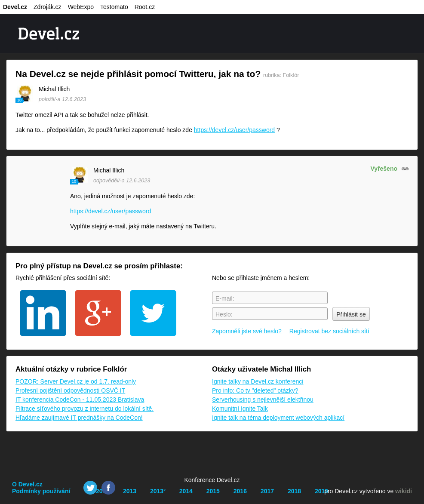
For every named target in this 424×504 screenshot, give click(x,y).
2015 (213, 491)
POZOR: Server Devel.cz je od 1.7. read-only (76, 381)
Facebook (108, 488)
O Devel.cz (27, 484)
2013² (158, 491)
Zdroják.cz (48, 7)
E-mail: (225, 298)
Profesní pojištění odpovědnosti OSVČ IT (70, 390)
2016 (240, 491)
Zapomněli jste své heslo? (247, 331)
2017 (267, 491)
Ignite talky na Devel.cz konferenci (258, 381)
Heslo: (224, 314)
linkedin (43, 313)
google (98, 313)
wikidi (404, 491)
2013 (130, 491)
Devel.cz (15, 7)
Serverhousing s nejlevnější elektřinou (263, 400)
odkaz (405, 169)
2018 (294, 491)
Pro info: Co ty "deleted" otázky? (255, 390)
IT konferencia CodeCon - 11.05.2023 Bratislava (80, 400)
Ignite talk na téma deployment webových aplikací (278, 418)
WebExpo (81, 7)
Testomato (114, 7)
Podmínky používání (41, 491)
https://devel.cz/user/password (234, 130)
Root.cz (145, 7)
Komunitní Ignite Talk (240, 409)
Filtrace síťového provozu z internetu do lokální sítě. (84, 409)
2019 (321, 491)
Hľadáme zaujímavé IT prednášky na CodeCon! (79, 418)
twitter (153, 313)
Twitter (90, 488)
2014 (186, 491)
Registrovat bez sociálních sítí (329, 331)
